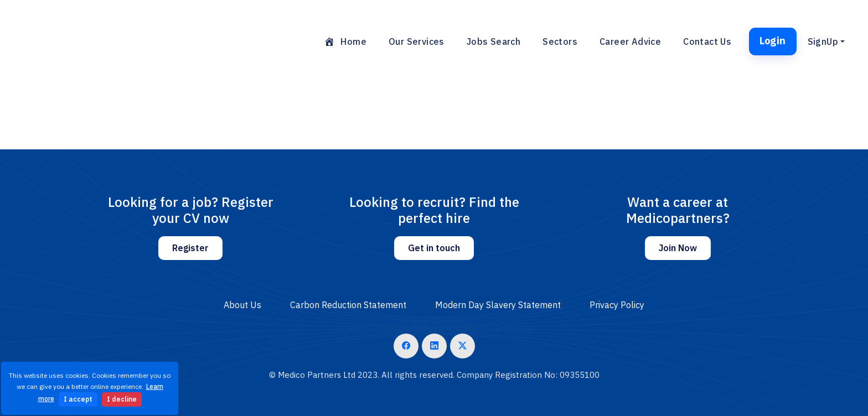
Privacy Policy (617, 305)
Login (773, 41)
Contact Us (707, 41)
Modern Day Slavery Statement (498, 305)
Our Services (417, 41)
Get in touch (434, 248)
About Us (242, 305)
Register (190, 248)
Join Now (678, 248)
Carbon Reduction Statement (348, 305)
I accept (78, 399)
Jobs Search (494, 41)
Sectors (560, 41)
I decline (122, 399)
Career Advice (630, 41)
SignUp (823, 41)
